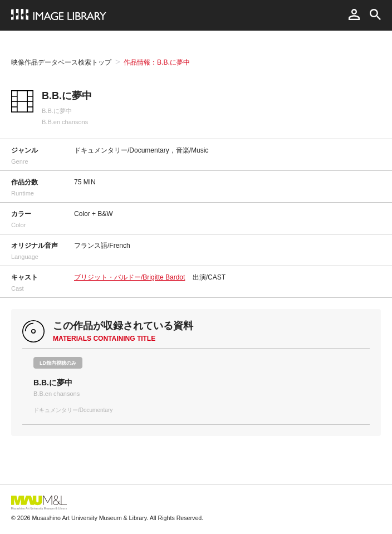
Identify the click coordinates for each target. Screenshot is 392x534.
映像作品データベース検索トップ (61, 62)
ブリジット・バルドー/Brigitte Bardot (129, 277)
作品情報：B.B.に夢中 (157, 62)
